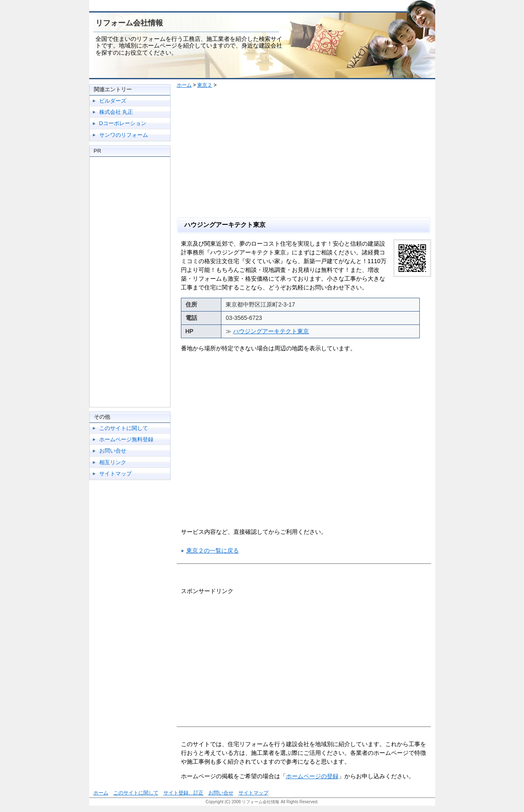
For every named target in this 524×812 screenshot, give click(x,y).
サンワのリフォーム (124, 135)
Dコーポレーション (123, 123)
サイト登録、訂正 (183, 793)
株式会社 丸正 (116, 112)
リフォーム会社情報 (129, 23)
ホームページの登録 (312, 776)
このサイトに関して (124, 428)
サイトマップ (115, 474)
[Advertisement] (307, 155)
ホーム (184, 85)
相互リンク (113, 462)
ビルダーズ (113, 101)
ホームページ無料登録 (126, 439)
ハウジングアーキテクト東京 (271, 331)
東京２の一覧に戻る (213, 551)
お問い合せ (113, 451)
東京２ (205, 85)
